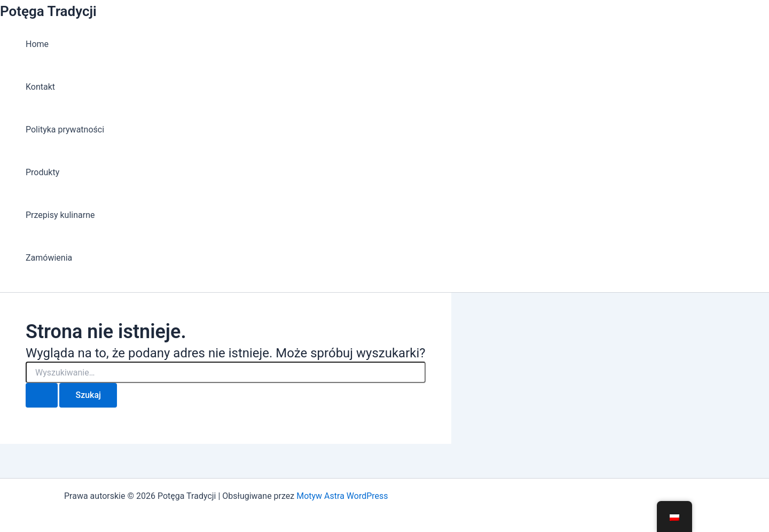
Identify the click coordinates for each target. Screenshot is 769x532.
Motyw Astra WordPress (342, 496)
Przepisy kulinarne (60, 215)
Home (37, 44)
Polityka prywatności (65, 130)
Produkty (42, 172)
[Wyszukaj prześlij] (42, 395)
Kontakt (40, 87)
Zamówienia (49, 258)
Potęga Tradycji (48, 11)
